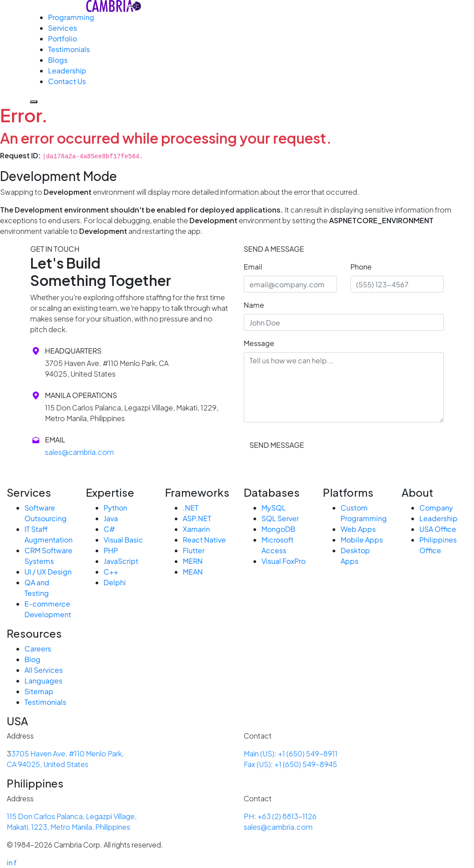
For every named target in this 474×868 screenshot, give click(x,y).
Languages (43, 681)
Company (436, 508)
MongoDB (278, 529)
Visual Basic (123, 540)
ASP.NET (197, 518)
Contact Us (67, 81)
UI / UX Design (48, 572)
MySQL (274, 508)
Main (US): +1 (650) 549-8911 (291, 753)
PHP (111, 550)
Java (111, 518)
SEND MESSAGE (277, 445)
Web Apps (358, 529)
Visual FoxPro (283, 561)
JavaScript (121, 561)
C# (109, 529)
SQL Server (280, 518)
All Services (44, 670)
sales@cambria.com (79, 452)
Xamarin (196, 529)
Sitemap (39, 691)
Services (62, 28)
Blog (32, 659)
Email (253, 267)
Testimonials (69, 49)
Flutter (194, 550)
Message (259, 343)
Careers (38, 649)
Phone (361, 267)
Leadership (67, 70)
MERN (193, 561)
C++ (111, 572)
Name (254, 305)
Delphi (115, 582)
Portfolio (62, 38)
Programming (71, 17)
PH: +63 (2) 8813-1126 (280, 816)
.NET (191, 508)
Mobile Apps (362, 540)
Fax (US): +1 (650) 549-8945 (290, 764)
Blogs (58, 60)
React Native (204, 540)
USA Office (438, 529)
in (10, 862)
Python (115, 508)
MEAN (193, 572)
